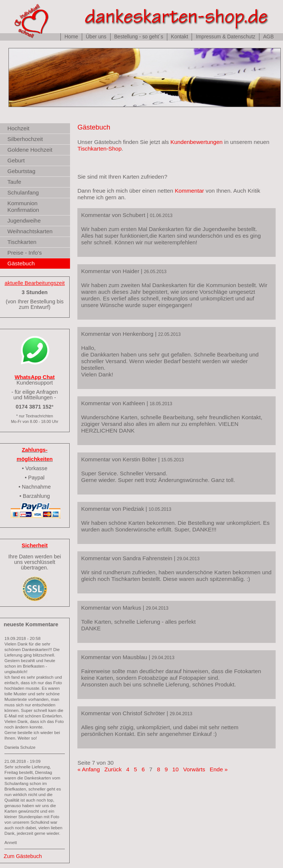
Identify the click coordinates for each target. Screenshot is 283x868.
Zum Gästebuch (23, 856)
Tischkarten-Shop (99, 149)
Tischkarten (22, 242)
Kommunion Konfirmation (23, 206)
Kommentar (189, 191)
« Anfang (89, 769)
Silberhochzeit (25, 139)
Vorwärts (194, 769)
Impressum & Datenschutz (225, 37)
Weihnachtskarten (30, 231)
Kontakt (180, 37)
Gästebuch (21, 263)
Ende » (219, 769)
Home (71, 37)
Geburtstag (21, 171)
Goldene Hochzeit (30, 150)
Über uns (96, 37)
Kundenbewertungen (196, 142)
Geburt (16, 160)
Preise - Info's (25, 253)
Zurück (113, 769)
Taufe (14, 182)
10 (176, 769)
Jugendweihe (24, 221)
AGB (268, 37)
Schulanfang (23, 192)
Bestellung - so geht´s (139, 37)
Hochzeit (18, 128)
